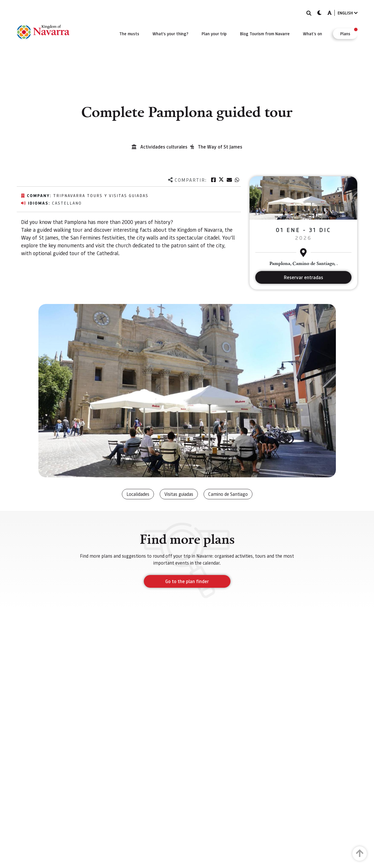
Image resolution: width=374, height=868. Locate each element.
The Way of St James (220, 147)
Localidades (138, 494)
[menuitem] (129, 34)
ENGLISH (348, 13)
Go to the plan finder (187, 581)
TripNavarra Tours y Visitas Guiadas (101, 195)
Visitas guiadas (179, 494)
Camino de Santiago (228, 494)
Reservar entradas (304, 277)
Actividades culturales (164, 147)
